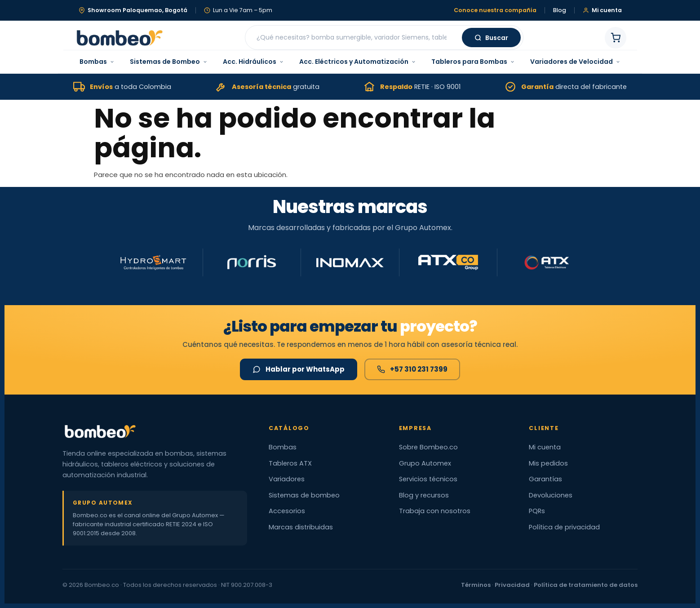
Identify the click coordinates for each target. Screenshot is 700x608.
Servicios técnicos (428, 479)
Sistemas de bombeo (304, 495)
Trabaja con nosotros (435, 511)
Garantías (545, 479)
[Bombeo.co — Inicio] (119, 38)
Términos (476, 585)
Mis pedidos (548, 463)
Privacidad (512, 585)
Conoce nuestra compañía (495, 11)
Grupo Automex (425, 463)
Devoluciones (551, 495)
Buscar (491, 38)
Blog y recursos (424, 495)
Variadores (287, 479)
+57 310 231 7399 (412, 369)
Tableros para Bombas (473, 62)
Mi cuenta (545, 447)
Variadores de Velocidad (575, 62)
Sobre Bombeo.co (428, 447)
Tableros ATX (290, 463)
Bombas (97, 62)
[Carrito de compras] (616, 38)
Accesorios (287, 511)
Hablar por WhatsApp (299, 369)
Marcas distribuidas (301, 527)
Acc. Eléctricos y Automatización (358, 62)
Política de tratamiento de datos (586, 585)
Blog (560, 11)
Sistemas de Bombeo (169, 62)
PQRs (537, 511)
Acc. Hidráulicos (253, 62)
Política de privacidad (564, 527)
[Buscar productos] (355, 38)
